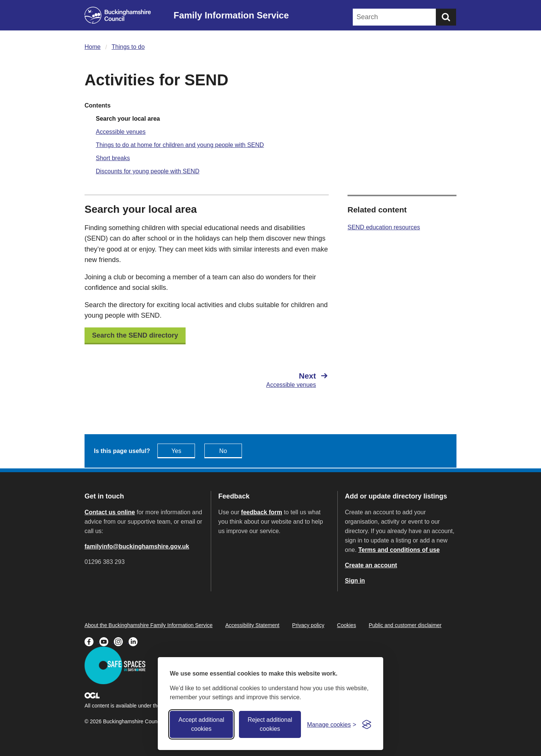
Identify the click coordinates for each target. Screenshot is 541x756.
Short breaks (113, 158)
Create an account (371, 565)
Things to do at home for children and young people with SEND (180, 145)
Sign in (355, 581)
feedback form (262, 512)
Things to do (128, 47)
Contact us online (110, 512)
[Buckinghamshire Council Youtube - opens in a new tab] (107, 641)
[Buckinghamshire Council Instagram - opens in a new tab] (121, 641)
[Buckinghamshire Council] (118, 15)
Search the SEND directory (135, 335)
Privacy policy (308, 625)
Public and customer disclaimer (405, 625)
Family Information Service (231, 15)
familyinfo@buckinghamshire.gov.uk (137, 546)
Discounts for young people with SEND (148, 171)
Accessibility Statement (252, 625)
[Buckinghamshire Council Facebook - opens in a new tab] (92, 641)
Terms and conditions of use (399, 550)
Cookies (347, 625)
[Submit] (446, 17)
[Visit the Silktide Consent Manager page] (367, 724)
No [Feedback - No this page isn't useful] (223, 451)
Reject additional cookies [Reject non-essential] (270, 724)
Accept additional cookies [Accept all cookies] (201, 724)
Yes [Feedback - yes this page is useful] (176, 451)
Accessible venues (121, 132)
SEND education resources (384, 227)
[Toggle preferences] (332, 725)
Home (93, 47)
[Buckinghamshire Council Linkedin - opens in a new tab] (135, 641)
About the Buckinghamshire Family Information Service (149, 625)
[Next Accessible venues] (271, 380)
